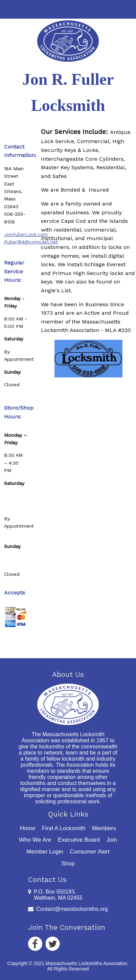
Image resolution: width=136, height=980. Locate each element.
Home (28, 828)
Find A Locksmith (64, 828)
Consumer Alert (90, 852)
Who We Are (35, 840)
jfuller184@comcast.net (31, 242)
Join (111, 840)
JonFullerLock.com (26, 234)
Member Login (45, 852)
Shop (68, 864)
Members (104, 828)
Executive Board (79, 840)
